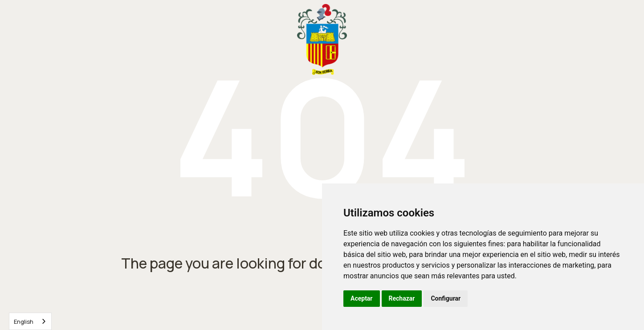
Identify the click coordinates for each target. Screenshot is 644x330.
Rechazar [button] (402, 298)
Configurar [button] (446, 298)
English (24, 322)
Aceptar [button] (362, 298)
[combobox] (30, 321)
